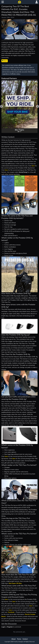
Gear (5, 61)
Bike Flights (19, 130)
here (33, 166)
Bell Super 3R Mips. (16, 583)
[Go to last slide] (1, 106)
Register (10, 627)
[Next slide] (38, 106)
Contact (25, 639)
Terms (19, 639)
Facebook (11, 612)
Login (3, 627)
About (13, 639)
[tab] (18, 132)
